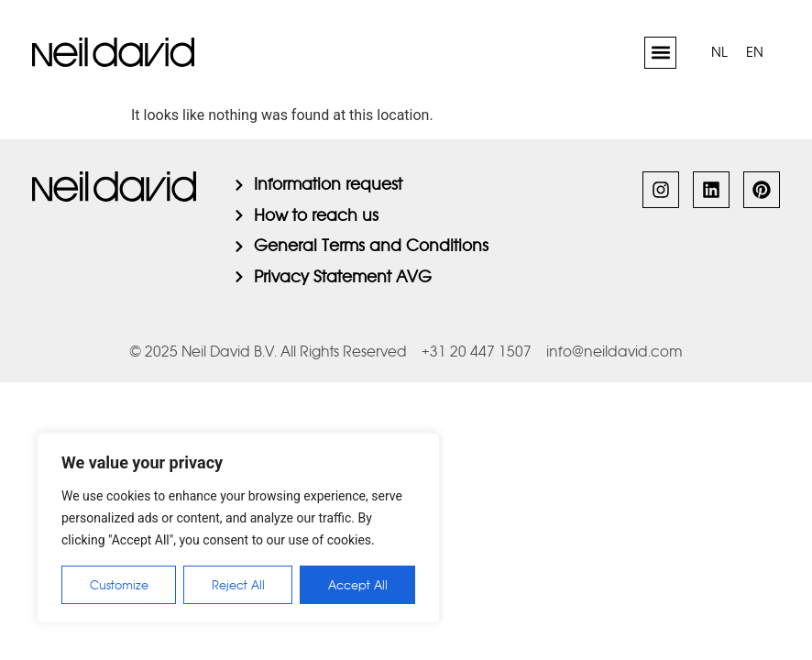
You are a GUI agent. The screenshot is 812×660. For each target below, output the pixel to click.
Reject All (238, 585)
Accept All (358, 585)
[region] (238, 528)
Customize (119, 585)
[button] (660, 53)
